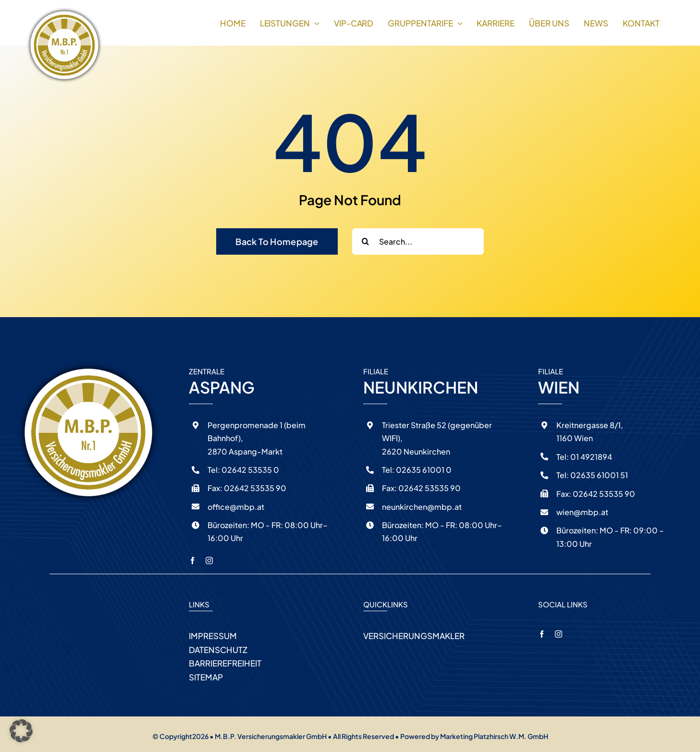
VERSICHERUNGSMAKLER (414, 636)
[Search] (365, 241)
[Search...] (418, 241)
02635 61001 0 (423, 470)
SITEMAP (206, 677)
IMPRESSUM (213, 636)
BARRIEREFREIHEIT (225, 663)
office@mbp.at (236, 507)
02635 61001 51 (598, 475)
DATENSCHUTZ (218, 650)
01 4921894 (590, 457)
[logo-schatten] (64, 11)
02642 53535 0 (250, 470)
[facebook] (192, 561)
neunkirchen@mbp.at (422, 507)
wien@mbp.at (582, 512)
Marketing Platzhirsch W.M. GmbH (494, 736)
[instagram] (209, 561)
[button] (21, 731)
